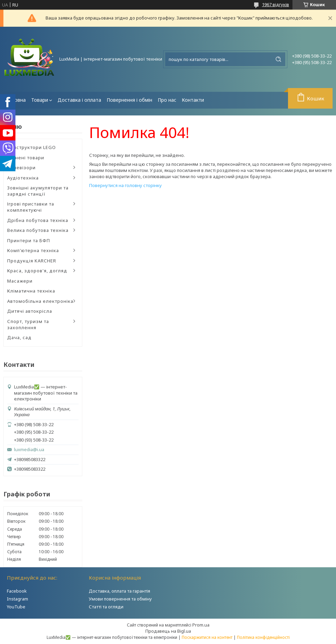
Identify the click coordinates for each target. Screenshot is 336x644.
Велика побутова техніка (38, 230)
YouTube (16, 607)
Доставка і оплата (79, 100)
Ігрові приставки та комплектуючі (31, 207)
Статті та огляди (106, 607)
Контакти (193, 100)
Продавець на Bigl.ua (168, 631)
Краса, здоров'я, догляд (37, 271)
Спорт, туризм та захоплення (28, 324)
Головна (16, 100)
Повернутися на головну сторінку (125, 185)
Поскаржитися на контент (207, 637)
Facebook (17, 591)
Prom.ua (201, 625)
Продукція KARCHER (32, 261)
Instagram (17, 599)
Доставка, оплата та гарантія (119, 591)
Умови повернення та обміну (120, 599)
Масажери (20, 281)
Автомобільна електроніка (40, 301)
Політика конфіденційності (263, 637)
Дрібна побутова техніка (38, 220)
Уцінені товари (26, 158)
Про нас (167, 100)
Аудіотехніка (23, 178)
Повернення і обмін (129, 100)
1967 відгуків (275, 4)
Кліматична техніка (31, 291)
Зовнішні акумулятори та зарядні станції (38, 191)
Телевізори (21, 168)
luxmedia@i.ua (29, 450)
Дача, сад (19, 337)
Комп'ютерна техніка (33, 250)
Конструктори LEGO (32, 147)
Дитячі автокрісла (30, 311)
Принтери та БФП (29, 240)
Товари (40, 100)
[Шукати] (278, 59)
